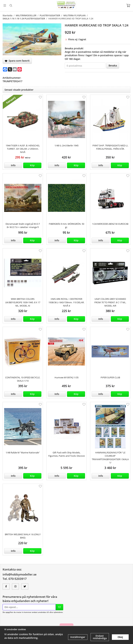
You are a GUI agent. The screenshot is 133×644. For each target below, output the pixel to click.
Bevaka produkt (74, 48)
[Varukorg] (128, 5)
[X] (10, 69)
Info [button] (13, 165)
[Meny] (5, 5)
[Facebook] (5, 69)
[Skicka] (59, 607)
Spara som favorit (17, 61)
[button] (32, 165)
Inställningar (78, 637)
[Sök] (11, 6)
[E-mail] (15, 69)
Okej (120, 637)
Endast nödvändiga (100, 637)
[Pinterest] (20, 69)
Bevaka (113, 65)
